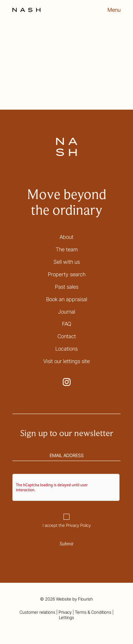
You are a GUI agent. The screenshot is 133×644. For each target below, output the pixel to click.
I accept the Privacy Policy (67, 525)
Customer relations (37, 612)
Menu (114, 10)
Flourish (85, 599)
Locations (66, 349)
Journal (67, 312)
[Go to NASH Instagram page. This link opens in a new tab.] (67, 382)
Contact (67, 336)
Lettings (66, 617)
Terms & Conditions (93, 612)
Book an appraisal (67, 299)
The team (67, 249)
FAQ (67, 324)
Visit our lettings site (66, 361)
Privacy (65, 612)
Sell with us (67, 262)
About (66, 237)
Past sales (67, 287)
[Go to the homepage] (26, 10)
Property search (67, 274)
